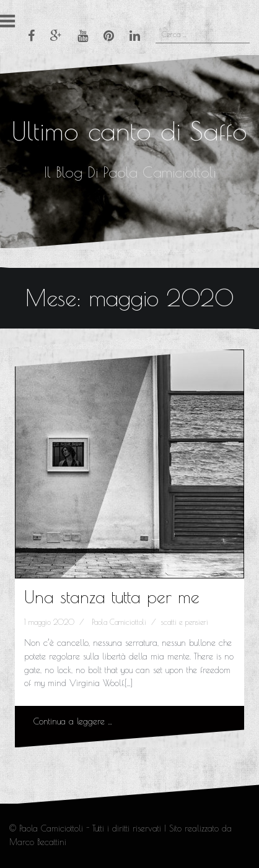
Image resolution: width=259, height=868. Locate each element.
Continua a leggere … (73, 721)
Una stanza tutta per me (112, 597)
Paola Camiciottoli (119, 622)
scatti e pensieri (185, 622)
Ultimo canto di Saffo (129, 131)
